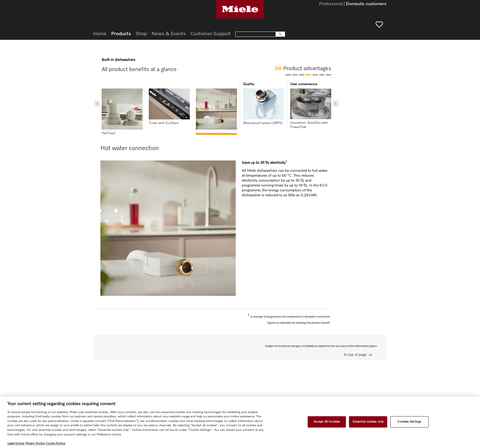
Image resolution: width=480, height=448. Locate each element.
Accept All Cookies (327, 422)
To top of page (355, 355)
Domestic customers (366, 4)
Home (100, 34)
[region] (240, 422)
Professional (331, 4)
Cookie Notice (55, 443)
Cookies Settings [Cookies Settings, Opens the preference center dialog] (409, 422)
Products (121, 34)
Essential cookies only (368, 422)
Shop (141, 34)
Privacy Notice (35, 443)
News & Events (169, 34)
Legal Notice (16, 443)
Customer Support (211, 34)
